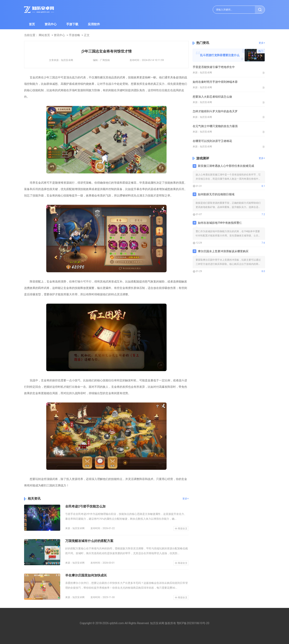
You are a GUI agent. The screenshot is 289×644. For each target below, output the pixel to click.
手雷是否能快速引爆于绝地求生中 (214, 67)
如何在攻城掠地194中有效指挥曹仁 (220, 223)
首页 (32, 24)
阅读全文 (183, 529)
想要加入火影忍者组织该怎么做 (212, 97)
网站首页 (44, 35)
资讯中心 (51, 24)
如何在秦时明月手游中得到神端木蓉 (215, 82)
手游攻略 (74, 35)
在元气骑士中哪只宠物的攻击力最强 (215, 126)
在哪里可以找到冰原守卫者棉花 (212, 141)
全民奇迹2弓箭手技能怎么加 (85, 506)
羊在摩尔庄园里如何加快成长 (86, 575)
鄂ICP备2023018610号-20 (193, 623)
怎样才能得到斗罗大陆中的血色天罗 (215, 111)
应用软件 (94, 24)
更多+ (186, 499)
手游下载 (72, 24)
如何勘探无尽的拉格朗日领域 (216, 194)
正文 (87, 35)
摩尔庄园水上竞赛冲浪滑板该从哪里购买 (223, 251)
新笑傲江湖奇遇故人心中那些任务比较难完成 (226, 166)
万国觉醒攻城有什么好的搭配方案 (89, 541)
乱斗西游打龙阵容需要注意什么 (220, 55)
